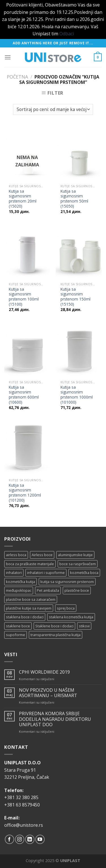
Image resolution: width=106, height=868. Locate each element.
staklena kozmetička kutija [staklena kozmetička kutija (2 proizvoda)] (71, 617)
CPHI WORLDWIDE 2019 (44, 672)
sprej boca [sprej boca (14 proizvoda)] (66, 608)
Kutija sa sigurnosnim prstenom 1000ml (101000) (77, 395)
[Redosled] (53, 109)
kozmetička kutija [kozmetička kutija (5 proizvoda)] (20, 582)
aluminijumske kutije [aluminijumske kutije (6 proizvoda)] (75, 555)
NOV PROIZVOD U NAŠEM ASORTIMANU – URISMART (48, 693)
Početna (17, 77)
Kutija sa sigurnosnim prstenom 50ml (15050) (74, 199)
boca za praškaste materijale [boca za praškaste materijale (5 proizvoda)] (30, 564)
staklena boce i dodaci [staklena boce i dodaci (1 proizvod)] (25, 617)
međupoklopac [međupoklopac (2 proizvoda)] (19, 590)
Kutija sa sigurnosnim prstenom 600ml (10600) (24, 395)
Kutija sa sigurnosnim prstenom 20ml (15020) (23, 199)
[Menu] (8, 57)
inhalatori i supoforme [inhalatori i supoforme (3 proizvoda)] (46, 573)
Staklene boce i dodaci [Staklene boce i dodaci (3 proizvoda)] (54, 626)
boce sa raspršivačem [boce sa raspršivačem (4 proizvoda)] (78, 564)
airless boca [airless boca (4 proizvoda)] (16, 555)
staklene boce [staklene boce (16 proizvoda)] (18, 626)
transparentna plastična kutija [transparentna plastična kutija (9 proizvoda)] (56, 635)
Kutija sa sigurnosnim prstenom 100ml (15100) (24, 297)
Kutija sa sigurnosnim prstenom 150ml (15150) (75, 297)
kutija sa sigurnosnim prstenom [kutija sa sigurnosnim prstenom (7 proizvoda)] (67, 582)
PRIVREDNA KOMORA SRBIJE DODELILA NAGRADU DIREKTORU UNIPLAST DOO (55, 719)
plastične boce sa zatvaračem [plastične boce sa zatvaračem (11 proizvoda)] (31, 599)
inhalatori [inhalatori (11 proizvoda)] (14, 573)
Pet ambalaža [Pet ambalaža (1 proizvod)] (48, 590)
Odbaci (67, 34)
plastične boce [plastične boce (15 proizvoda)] (77, 590)
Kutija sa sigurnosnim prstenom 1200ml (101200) (25, 493)
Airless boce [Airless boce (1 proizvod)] (42, 555)
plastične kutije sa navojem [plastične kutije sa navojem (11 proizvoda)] (29, 608)
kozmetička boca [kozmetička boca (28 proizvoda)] (84, 573)
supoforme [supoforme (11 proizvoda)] (16, 635)
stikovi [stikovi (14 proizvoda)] (84, 626)
